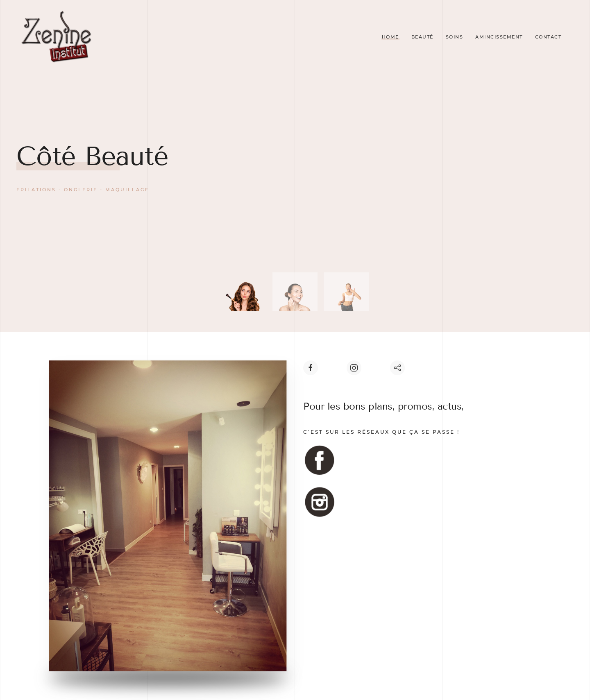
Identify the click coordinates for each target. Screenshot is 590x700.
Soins (455, 37)
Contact (548, 37)
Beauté (422, 37)
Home (390, 37)
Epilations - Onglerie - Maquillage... (86, 190)
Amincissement (499, 37)
